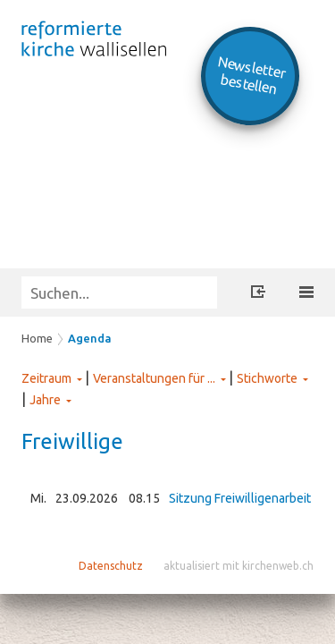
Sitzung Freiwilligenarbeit (240, 498)
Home (37, 338)
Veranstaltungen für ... (154, 378)
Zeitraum (46, 378)
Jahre (45, 400)
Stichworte (267, 378)
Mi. (38, 498)
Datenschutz (111, 566)
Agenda (90, 338)
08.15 (144, 498)
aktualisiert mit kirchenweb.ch (239, 566)
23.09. (87, 498)
